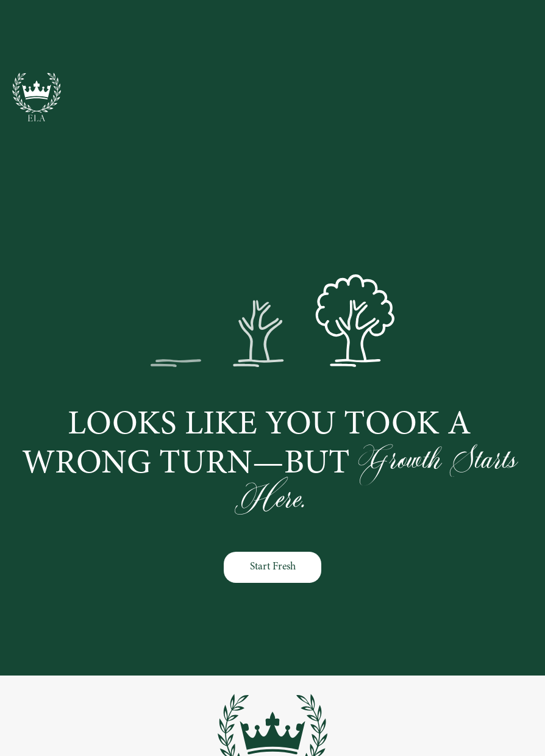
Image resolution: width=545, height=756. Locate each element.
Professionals (202, 38)
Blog (433, 38)
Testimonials (494, 38)
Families (272, 38)
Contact (332, 38)
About (386, 38)
